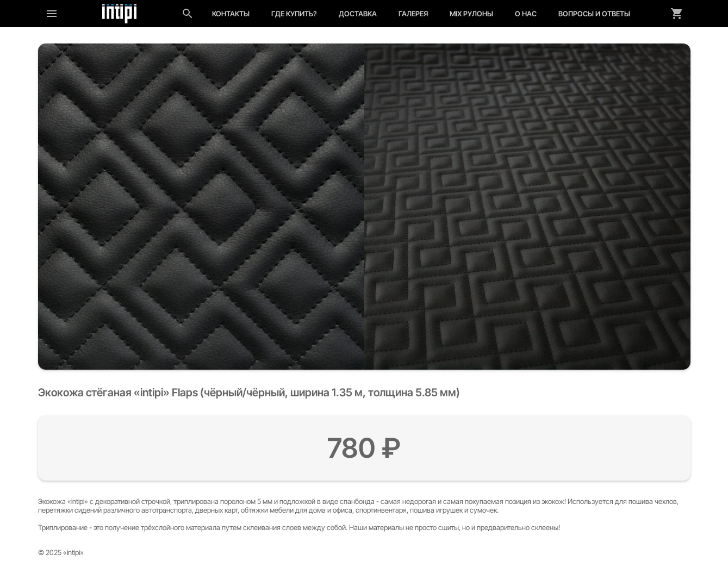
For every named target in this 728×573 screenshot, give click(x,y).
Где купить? (294, 14)
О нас (526, 14)
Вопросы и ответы (594, 14)
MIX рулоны (471, 14)
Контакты (231, 14)
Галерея (413, 14)
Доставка (358, 14)
